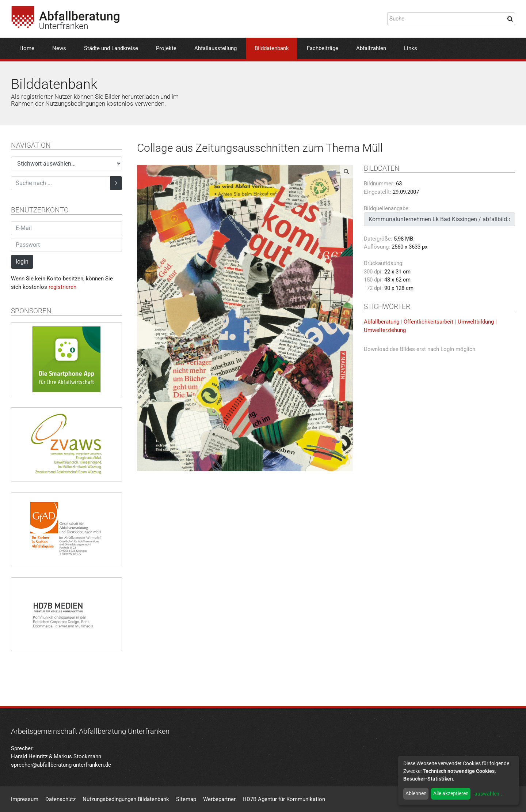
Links (411, 48)
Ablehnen (416, 793)
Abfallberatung (382, 322)
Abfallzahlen (371, 48)
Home (27, 48)
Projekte (166, 48)
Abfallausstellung (216, 48)
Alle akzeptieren (451, 793)
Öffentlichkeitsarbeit (428, 322)
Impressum (25, 799)
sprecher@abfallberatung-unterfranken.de (61, 765)
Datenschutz (60, 799)
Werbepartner (219, 799)
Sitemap (186, 799)
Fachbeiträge (323, 48)
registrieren (62, 287)
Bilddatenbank (272, 48)
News (59, 48)
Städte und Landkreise (111, 48)
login (22, 262)
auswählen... (489, 794)
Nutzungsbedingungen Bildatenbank (126, 799)
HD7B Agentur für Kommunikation (284, 799)
